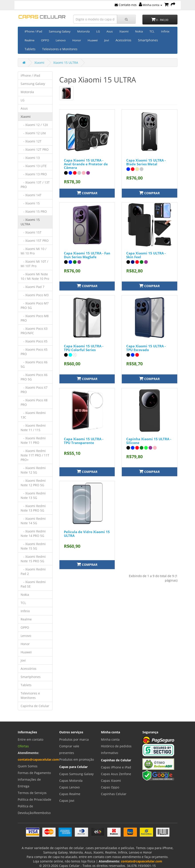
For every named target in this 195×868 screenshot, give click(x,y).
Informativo (109, 753)
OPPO (45, 40)
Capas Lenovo (69, 787)
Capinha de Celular (35, 706)
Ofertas (23, 746)
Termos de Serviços (32, 793)
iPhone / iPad (33, 31)
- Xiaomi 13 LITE (34, 166)
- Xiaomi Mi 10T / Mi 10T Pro (34, 264)
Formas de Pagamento (34, 773)
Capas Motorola (71, 781)
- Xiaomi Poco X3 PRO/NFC (34, 331)
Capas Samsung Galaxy (76, 774)
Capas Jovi (67, 801)
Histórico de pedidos (116, 746)
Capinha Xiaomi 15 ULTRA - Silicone (149, 441)
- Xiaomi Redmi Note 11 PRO (33, 440)
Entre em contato (31, 739)
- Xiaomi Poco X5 (34, 341)
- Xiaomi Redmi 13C (33, 415)
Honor (77, 40)
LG (98, 31)
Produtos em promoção (77, 759)
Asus (110, 31)
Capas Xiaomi (111, 781)
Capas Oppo (110, 787)
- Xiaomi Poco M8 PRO (35, 318)
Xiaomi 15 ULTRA (66, 63)
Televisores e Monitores (60, 49)
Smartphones (148, 40)
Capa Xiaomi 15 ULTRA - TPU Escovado (146, 348)
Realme (30, 40)
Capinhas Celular (114, 794)
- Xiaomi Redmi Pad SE (33, 584)
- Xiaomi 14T (31, 195)
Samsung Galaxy (60, 31)
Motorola (83, 31)
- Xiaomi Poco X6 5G (34, 364)
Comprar (87, 193)
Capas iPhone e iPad (116, 767)
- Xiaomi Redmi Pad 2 (33, 571)
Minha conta (151, 5)
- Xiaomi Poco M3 (35, 295)
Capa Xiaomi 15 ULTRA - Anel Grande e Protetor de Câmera (86, 164)
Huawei (93, 40)
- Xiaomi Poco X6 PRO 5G (34, 377)
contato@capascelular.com (38, 759)
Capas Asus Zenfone (116, 774)
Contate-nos (126, 5)
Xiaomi (124, 31)
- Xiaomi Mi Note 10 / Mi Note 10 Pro (35, 276)
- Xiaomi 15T (31, 232)
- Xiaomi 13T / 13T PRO (35, 185)
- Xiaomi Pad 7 (32, 287)
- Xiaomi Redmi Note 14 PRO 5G (33, 533)
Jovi (107, 40)
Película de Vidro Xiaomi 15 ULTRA (87, 534)
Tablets (30, 49)
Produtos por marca (74, 739)
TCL (152, 31)
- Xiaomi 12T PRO (35, 149)
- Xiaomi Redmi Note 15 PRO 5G (33, 559)
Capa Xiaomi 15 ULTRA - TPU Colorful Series (84, 348)
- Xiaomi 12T (31, 141)
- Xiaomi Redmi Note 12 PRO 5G (33, 483)
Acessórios (123, 40)
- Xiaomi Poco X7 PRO (34, 390)
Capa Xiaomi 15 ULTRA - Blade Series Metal (146, 162)
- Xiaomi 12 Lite (33, 133)
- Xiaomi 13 (30, 158)
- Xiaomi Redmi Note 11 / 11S (33, 428)
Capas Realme (70, 794)
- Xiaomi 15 (30, 203)
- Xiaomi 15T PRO (35, 241)
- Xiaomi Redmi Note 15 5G (33, 546)
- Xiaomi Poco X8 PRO (34, 402)
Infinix (165, 31)
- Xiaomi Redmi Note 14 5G (33, 521)
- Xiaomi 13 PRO (34, 174)
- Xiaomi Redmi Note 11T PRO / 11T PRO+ (35, 455)
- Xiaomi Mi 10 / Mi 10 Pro (33, 251)
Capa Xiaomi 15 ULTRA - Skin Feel (146, 255)
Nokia (139, 31)
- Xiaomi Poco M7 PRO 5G (35, 305)
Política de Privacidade (34, 799)
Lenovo (61, 40)
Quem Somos (28, 766)
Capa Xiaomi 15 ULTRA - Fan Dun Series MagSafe (87, 255)
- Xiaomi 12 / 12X (34, 125)
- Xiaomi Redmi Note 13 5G (33, 495)
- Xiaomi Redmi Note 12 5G (33, 470)
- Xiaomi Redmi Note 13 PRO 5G (33, 508)
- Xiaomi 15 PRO (34, 211)
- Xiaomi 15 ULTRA (30, 222)
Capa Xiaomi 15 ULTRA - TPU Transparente (84, 441)
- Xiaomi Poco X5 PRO (34, 352)
